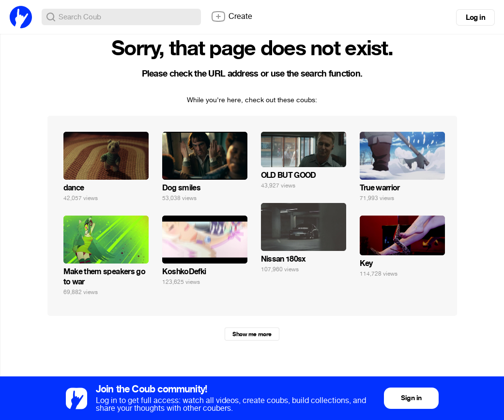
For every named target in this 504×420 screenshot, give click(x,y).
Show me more (252, 334)
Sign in (411, 398)
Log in (475, 17)
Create (231, 16)
